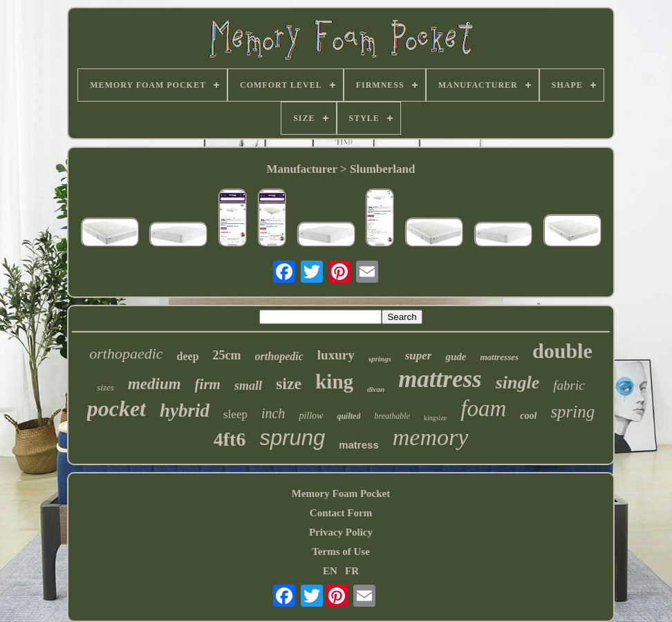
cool (528, 416)
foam (483, 408)
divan (376, 389)
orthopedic (279, 356)
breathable (392, 416)
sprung (292, 438)
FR (352, 571)
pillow (311, 416)
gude (456, 357)
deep (188, 356)
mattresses (499, 357)
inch (273, 413)
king (334, 381)
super (419, 356)
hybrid (185, 411)
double (562, 351)
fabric (569, 385)
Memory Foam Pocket (341, 493)
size (289, 384)
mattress (440, 379)
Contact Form (341, 513)
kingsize (435, 418)
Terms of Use (341, 552)
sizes (105, 387)
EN (330, 571)
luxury (336, 355)
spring (572, 412)
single (518, 383)
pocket (116, 408)
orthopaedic (126, 354)
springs (380, 359)
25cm (227, 355)
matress (359, 445)
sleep (235, 414)
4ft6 (230, 439)
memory (431, 437)
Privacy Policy (341, 532)
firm (208, 384)
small (248, 386)
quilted (348, 416)
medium (155, 384)
